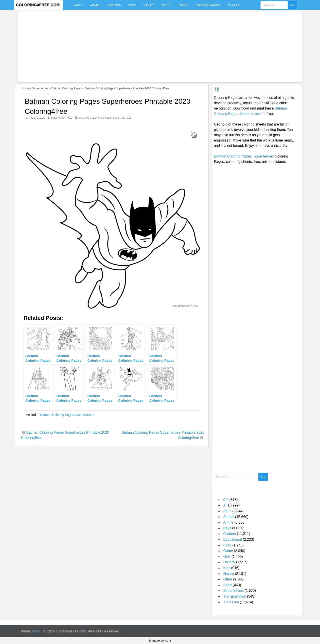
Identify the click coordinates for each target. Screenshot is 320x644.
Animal (95, 5)
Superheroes (40, 88)
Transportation (208, 5)
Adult (78, 5)
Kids (227, 568)
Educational (233, 539)
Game (228, 551)
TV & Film (234, 5)
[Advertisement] (153, 44)
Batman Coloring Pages (67, 88)
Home (25, 88)
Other (167, 5)
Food (132, 5)
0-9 (226, 500)
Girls (227, 557)
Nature (149, 5)
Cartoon (114, 5)
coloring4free (62, 118)
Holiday (229, 562)
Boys (227, 528)
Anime (228, 522)
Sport (183, 5)
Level (36, 631)
